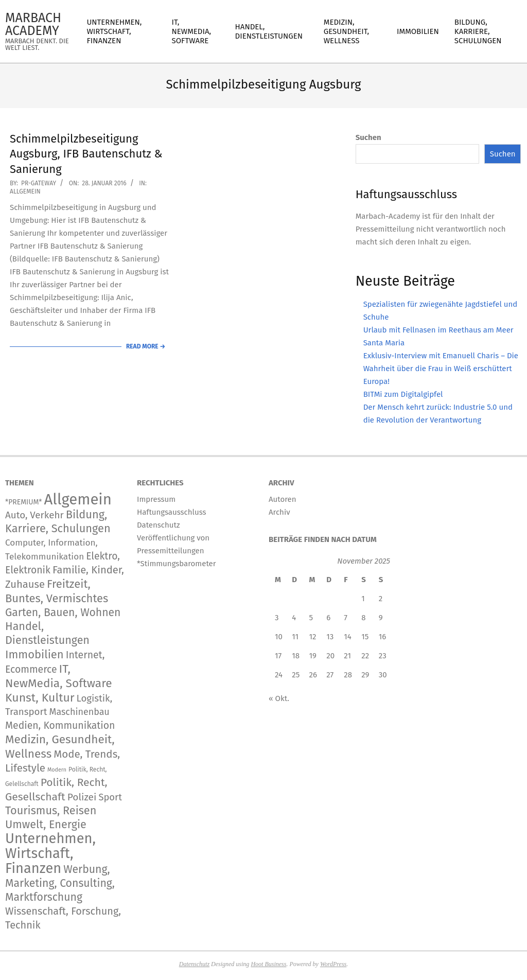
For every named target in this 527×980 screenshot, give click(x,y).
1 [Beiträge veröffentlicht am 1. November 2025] (363, 599)
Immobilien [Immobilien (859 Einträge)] (34, 654)
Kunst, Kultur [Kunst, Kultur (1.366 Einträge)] (40, 698)
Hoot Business (268, 964)
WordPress (333, 964)
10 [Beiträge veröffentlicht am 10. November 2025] (279, 637)
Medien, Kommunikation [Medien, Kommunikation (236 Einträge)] (60, 725)
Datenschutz (194, 964)
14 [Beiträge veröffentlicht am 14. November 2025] (347, 637)
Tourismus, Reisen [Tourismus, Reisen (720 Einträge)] (51, 811)
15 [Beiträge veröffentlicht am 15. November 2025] (365, 637)
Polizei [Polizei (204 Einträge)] (82, 797)
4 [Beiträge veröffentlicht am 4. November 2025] (294, 618)
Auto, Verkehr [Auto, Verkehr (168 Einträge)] (34, 515)
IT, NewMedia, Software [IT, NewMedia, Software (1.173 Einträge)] (59, 676)
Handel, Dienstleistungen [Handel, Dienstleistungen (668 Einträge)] (47, 633)
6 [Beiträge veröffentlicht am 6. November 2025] (328, 618)
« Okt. (279, 698)
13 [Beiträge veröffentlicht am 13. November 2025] (330, 637)
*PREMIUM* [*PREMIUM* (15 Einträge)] (24, 502)
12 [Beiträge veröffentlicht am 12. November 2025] (313, 637)
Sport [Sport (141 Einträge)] (110, 797)
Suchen (368, 137)
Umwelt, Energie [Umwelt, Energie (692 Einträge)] (46, 825)
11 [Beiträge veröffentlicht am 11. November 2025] (295, 637)
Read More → (146, 346)
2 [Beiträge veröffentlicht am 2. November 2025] (381, 599)
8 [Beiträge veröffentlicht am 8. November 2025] (363, 618)
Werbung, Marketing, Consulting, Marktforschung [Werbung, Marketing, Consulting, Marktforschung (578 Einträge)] (60, 883)
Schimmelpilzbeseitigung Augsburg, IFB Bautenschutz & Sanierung (86, 154)
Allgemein (25, 191)
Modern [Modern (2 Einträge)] (57, 770)
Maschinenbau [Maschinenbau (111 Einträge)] (79, 712)
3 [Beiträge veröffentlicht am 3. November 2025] (277, 618)
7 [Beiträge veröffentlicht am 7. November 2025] (346, 618)
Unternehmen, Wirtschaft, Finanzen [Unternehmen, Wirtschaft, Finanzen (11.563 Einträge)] (50, 853)
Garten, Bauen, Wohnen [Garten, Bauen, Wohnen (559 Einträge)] (63, 612)
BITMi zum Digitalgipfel (403, 394)
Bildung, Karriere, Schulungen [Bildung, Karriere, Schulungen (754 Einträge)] (58, 522)
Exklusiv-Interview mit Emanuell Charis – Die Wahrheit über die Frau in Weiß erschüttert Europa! (441, 369)
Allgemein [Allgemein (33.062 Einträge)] (77, 500)
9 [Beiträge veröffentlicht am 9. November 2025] (381, 618)
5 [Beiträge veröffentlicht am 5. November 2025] (311, 618)
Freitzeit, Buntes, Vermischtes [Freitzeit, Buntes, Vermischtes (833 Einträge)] (57, 591)
